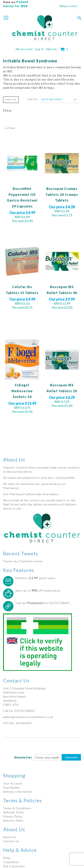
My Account (24, 49)
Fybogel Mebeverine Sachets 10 (22, 391)
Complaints (11, 862)
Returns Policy (13, 820)
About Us (10, 837)
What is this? (69, 6)
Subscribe (71, 757)
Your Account (13, 783)
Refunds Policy (14, 812)
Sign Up (52, 49)
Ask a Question (14, 866)
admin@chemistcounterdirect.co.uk (28, 717)
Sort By (33, 99)
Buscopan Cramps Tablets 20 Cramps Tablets (62, 194)
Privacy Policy (13, 816)
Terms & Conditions (17, 808)
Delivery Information (18, 792)
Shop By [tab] (11, 100)
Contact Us (11, 841)
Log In (39, 49)
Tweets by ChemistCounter (23, 561)
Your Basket (12, 787)
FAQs (7, 858)
